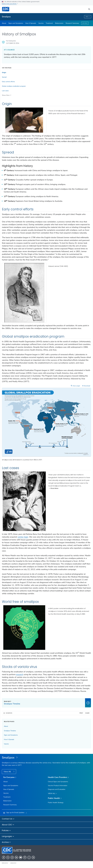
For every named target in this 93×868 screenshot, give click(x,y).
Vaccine (41, 23)
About (4, 23)
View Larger (76, 386)
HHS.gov (5, 863)
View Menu (85, 23)
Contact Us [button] (8, 819)
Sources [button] (9, 713)
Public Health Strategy (56, 803)
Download (87, 386)
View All (7, 772)
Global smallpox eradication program (14, 86)
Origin (4, 73)
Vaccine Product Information (58, 786)
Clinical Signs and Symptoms (58, 782)
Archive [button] (6, 842)
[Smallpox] (46, 758)
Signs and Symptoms (16, 23)
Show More (54, 488)
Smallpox (6, 17)
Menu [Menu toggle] (88, 17)
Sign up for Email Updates (15, 813)
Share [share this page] (87, 713)
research (20, 674)
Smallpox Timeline (10, 731)
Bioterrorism (59, 23)
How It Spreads (31, 23)
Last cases (5, 91)
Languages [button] (8, 836)
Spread (4, 77)
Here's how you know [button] (10, 4)
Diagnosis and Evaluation (57, 789)
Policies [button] (6, 831)
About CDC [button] (8, 825)
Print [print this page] (81, 713)
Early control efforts (8, 82)
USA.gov (13, 863)
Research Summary (72, 23)
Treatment (49, 23)
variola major (23, 537)
